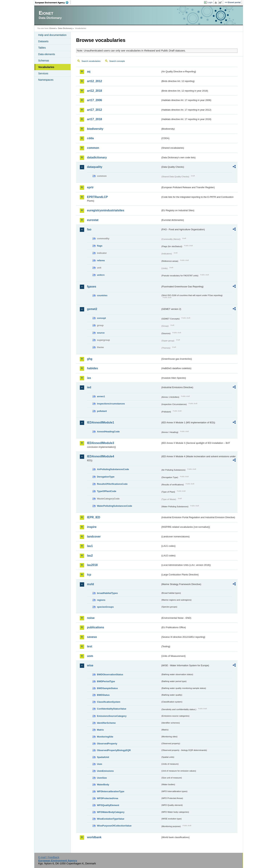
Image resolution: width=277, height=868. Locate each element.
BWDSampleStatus (107, 688)
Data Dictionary (65, 28)
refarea (101, 260)
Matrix (100, 730)
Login (210, 2)
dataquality (95, 167)
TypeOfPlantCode (107, 491)
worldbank (94, 837)
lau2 (90, 556)
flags (100, 246)
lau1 (90, 546)
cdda (90, 138)
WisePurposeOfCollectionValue (114, 826)
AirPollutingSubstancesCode (113, 469)
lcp (89, 575)
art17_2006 (95, 100)
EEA (53, 3)
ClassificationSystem (109, 702)
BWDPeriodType (106, 681)
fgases (92, 287)
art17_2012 (95, 110)
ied (89, 387)
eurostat (93, 220)
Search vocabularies (91, 61)
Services (43, 73)
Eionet (53, 28)
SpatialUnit (103, 757)
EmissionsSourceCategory (112, 716)
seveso (92, 637)
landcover (94, 537)
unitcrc (101, 275)
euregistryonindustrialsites (106, 210)
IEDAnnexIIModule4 (101, 456)
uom (90, 656)
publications (96, 627)
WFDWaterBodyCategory (111, 812)
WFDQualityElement (108, 805)
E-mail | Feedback (49, 857)
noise (91, 618)
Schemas (44, 61)
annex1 (101, 396)
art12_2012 (95, 81)
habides (93, 368)
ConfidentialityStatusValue (112, 709)
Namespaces (46, 80)
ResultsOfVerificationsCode (112, 484)
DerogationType (106, 477)
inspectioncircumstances (111, 404)
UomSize (102, 778)
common (93, 148)
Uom (100, 764)
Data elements (47, 54)
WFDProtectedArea (108, 798)
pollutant (102, 411)
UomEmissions (105, 771)
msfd (91, 584)
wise (90, 665)
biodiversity (95, 129)
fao (89, 229)
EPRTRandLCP (98, 197)
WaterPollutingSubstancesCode (115, 506)
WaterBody (103, 785)
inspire (92, 527)
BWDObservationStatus (110, 674)
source (101, 333)
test (90, 646)
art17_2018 (95, 119)
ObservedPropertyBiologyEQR (114, 750)
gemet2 (92, 309)
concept (101, 318)
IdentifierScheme (106, 723)
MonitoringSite (105, 737)
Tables (42, 48)
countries (102, 295)
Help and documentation (52, 35)
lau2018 (92, 565)
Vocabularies (46, 67)
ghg (90, 359)
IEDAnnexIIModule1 (101, 422)
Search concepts (117, 61)
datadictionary (97, 157)
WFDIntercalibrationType (111, 791)
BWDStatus (103, 695)
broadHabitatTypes (107, 593)
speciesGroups (105, 607)
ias (89, 378)
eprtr (90, 187)
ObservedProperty (107, 744)
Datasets (43, 41)
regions (101, 600)
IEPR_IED (94, 517)
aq (89, 72)
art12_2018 (95, 91)
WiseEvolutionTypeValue (111, 819)
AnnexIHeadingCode (108, 432)
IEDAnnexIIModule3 (101, 443)
